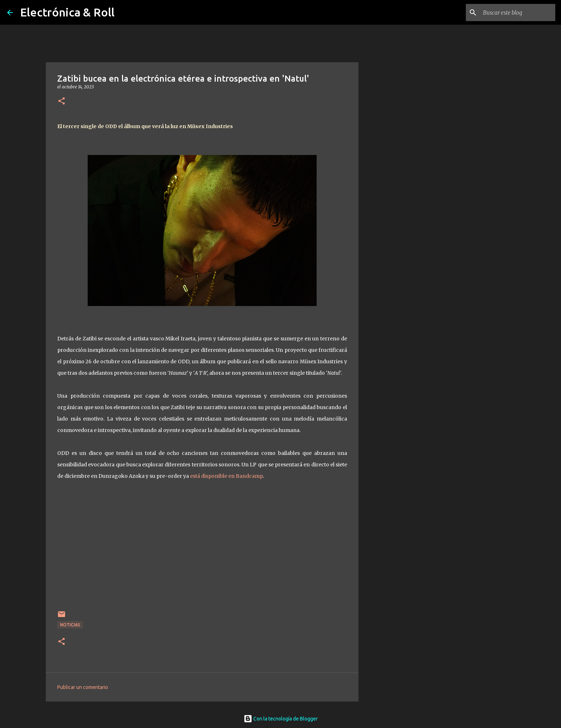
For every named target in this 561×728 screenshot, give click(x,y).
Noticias (70, 625)
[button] (62, 101)
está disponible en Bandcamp (226, 476)
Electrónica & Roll (67, 12)
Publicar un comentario (83, 687)
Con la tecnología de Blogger (281, 719)
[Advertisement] (395, 309)
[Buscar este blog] (518, 13)
